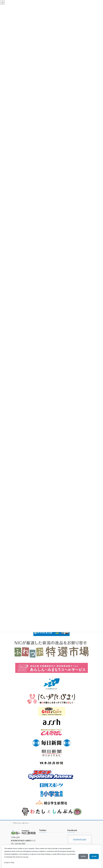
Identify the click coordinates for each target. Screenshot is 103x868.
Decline (83, 856)
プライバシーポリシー (21, 823)
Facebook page (80, 839)
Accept (94, 856)
